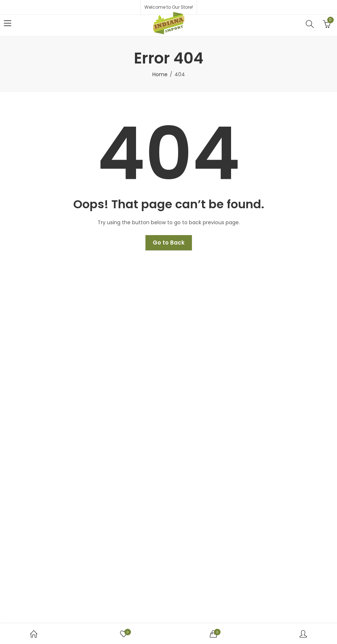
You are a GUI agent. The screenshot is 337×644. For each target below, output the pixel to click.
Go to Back (169, 243)
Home (160, 74)
